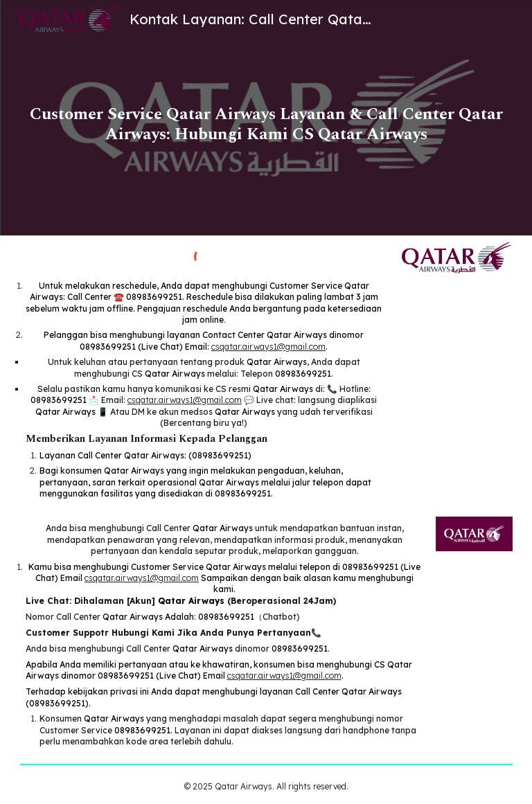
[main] (266, 118)
